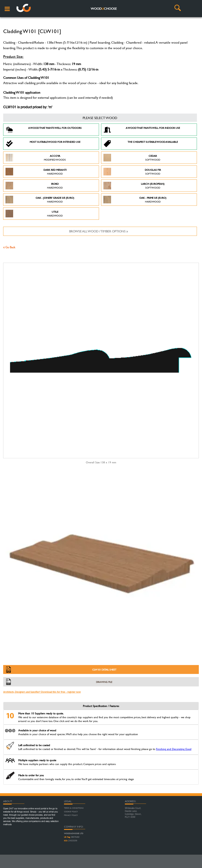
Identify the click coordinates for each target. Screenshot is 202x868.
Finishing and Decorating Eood (174, 749)
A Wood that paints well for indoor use (142, 130)
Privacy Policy (71, 815)
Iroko (34, 186)
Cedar (132, 158)
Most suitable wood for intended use (43, 144)
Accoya (36, 158)
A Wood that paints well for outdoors (44, 130)
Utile (34, 214)
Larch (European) (134, 186)
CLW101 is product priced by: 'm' (28, 107)
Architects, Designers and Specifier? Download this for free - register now (42, 692)
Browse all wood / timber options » (98, 231)
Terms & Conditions (74, 808)
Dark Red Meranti (36, 172)
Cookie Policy (71, 812)
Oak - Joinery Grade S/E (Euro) (40, 200)
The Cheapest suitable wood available (141, 144)
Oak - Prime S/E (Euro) (135, 200)
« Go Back (9, 247)
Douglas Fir (132, 172)
